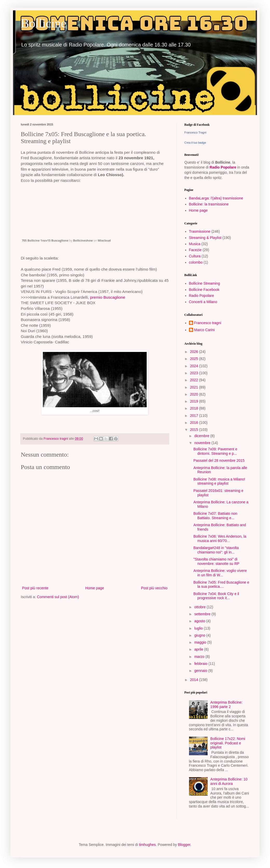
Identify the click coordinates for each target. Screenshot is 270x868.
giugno (200, 635)
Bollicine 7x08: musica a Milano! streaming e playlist (219, 481)
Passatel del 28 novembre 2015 (219, 460)
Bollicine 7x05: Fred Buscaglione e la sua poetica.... (221, 585)
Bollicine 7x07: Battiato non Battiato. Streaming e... (215, 516)
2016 (195, 423)
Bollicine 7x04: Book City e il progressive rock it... (216, 596)
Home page (95, 588)
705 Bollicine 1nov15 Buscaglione (45, 240)
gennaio (201, 671)
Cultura (195, 256)
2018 (195, 408)
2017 (195, 416)
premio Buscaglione (108, 297)
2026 (195, 352)
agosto (200, 621)
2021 (195, 387)
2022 (195, 380)
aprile (199, 649)
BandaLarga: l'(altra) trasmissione (216, 198)
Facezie (195, 250)
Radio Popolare (223, 167)
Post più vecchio (154, 588)
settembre (203, 614)
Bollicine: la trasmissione (209, 204)
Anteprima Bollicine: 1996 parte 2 (226, 705)
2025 (195, 359)
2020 (195, 394)
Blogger (184, 845)
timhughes (147, 845)
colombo (196, 262)
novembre (203, 443)
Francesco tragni (208, 323)
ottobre (200, 607)
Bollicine (44, 23)
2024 (195, 366)
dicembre (202, 436)
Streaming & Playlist (205, 238)
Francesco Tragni (195, 132)
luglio (199, 628)
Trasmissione (200, 231)
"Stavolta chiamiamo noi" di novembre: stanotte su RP (216, 561)
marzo (200, 657)
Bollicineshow (83, 240)
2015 (195, 430)
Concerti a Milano (203, 302)
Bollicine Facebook (204, 290)
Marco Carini (204, 330)
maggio (201, 642)
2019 (195, 401)
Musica (195, 244)
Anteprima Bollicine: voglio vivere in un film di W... (220, 573)
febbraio (201, 664)
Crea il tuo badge (195, 143)
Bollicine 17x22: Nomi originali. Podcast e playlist (228, 743)
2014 (195, 680)
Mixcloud (104, 240)
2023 (195, 373)
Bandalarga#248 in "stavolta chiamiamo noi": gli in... (216, 550)
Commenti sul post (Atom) (58, 597)
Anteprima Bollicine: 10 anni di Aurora (229, 781)
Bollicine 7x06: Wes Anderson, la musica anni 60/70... (220, 539)
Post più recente (35, 588)
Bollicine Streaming (205, 283)
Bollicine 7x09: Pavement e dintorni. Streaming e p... (215, 451)
